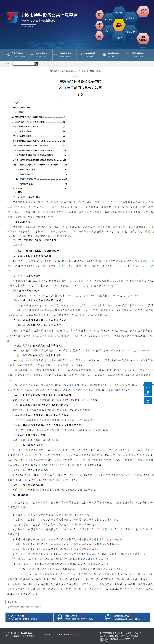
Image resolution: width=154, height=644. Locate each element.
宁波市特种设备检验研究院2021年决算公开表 (24, 607)
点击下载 (12, 602)
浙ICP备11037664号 (133, 633)
